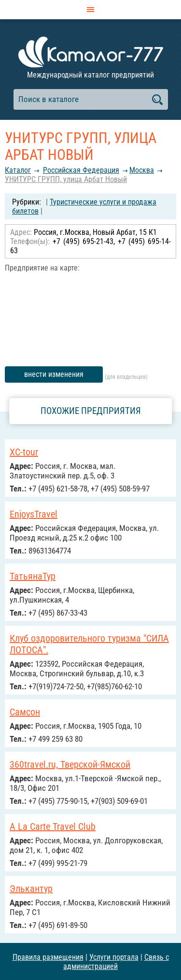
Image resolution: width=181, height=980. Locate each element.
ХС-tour (24, 452)
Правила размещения (48, 957)
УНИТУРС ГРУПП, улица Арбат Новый (66, 179)
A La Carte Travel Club (53, 826)
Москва (142, 170)
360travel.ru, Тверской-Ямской (70, 764)
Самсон (25, 712)
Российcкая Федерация (81, 170)
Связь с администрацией (116, 962)
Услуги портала (114, 957)
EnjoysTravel (34, 514)
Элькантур (31, 889)
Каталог (18, 170)
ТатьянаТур (33, 576)
